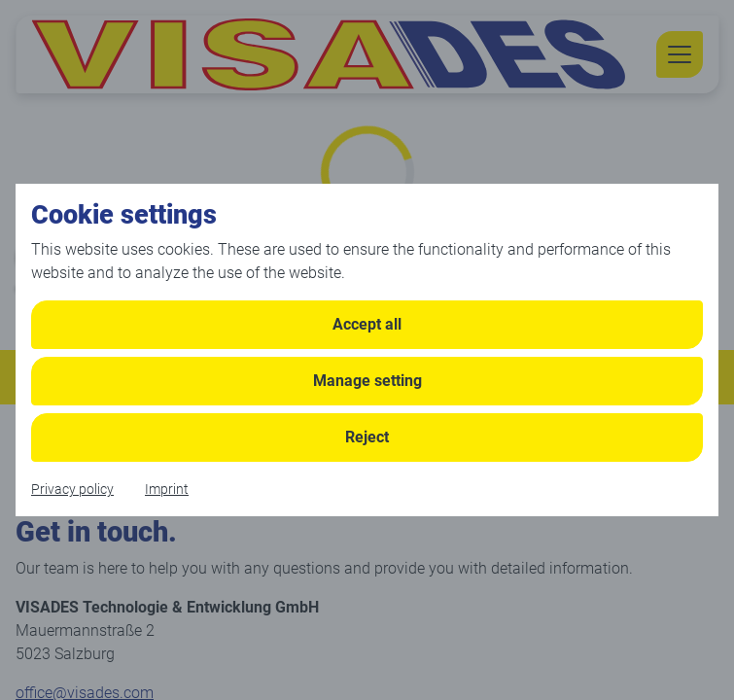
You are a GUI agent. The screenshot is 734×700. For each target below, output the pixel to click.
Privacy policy (72, 489)
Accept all (367, 324)
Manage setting (367, 381)
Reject (367, 437)
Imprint (167, 489)
